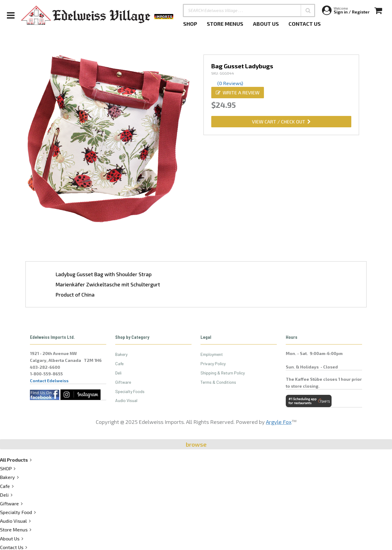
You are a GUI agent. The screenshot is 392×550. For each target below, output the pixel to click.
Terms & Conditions (218, 382)
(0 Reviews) (230, 83)
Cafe (119, 364)
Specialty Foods (130, 391)
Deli (118, 373)
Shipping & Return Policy (223, 373)
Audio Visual (126, 400)
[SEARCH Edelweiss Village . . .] (249, 10)
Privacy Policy (213, 364)
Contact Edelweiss (49, 381)
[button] (308, 10)
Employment (212, 354)
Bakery (121, 354)
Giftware (123, 382)
